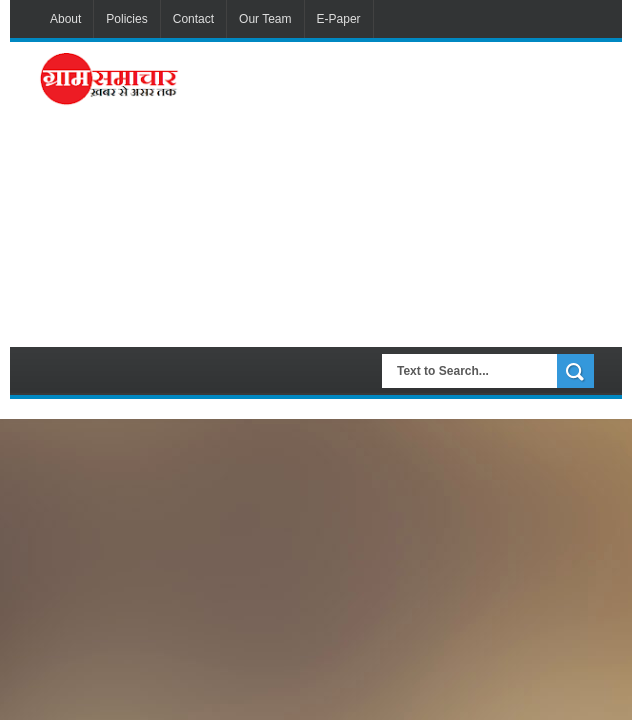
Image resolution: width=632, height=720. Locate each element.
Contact (193, 19)
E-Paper (339, 19)
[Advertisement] (410, 192)
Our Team (265, 19)
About (65, 19)
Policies (126, 19)
